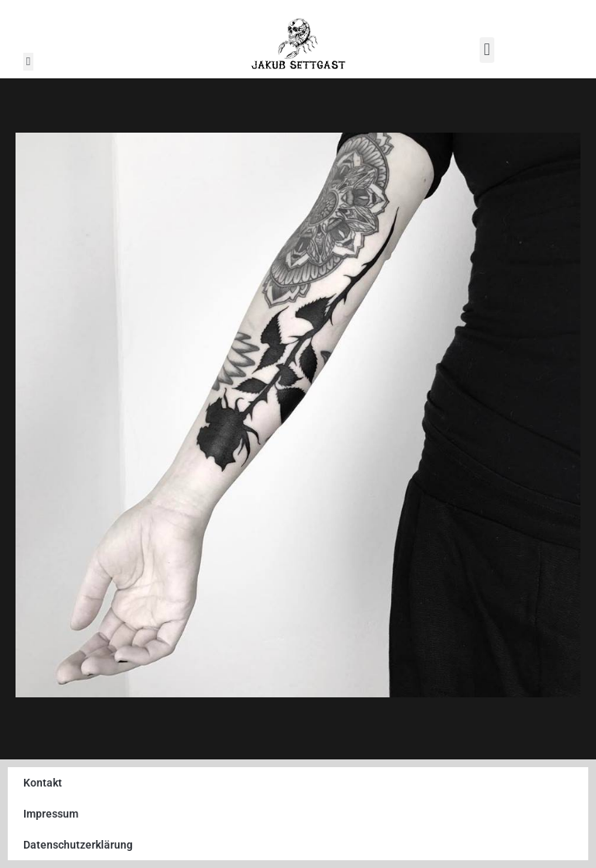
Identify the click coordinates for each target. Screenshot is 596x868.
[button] (28, 62)
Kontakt (43, 783)
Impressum (51, 814)
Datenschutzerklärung (78, 845)
